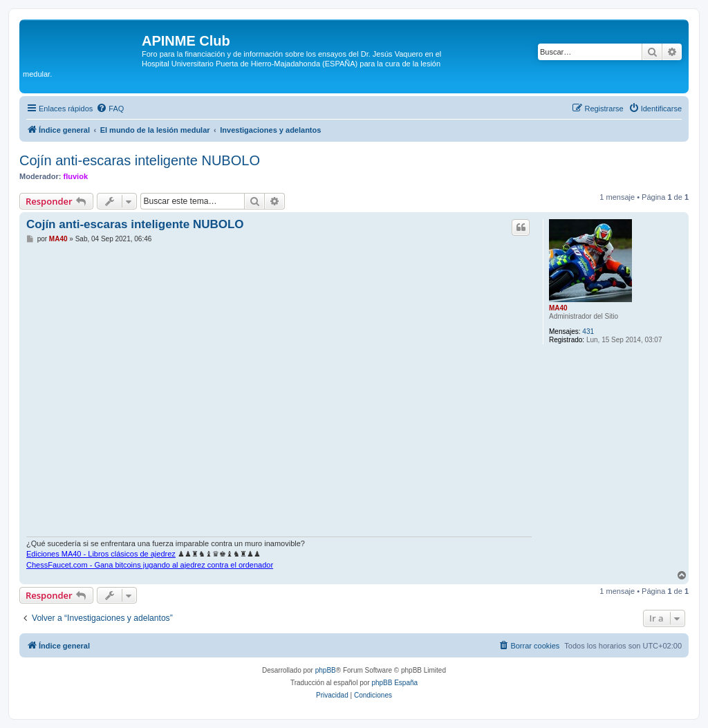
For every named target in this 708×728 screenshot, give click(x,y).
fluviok (76, 176)
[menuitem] (110, 109)
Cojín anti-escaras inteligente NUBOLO (140, 160)
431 (588, 332)
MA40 (558, 308)
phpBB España (394, 683)
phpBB (326, 670)
